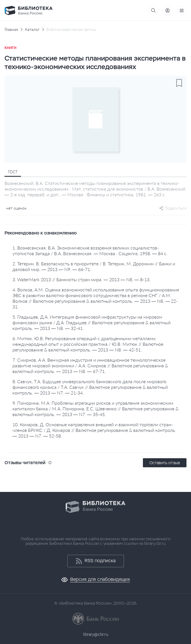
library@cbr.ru (96, 634)
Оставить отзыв (165, 463)
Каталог (32, 29)
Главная (11, 29)
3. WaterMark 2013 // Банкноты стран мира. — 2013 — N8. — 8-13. (81, 279)
